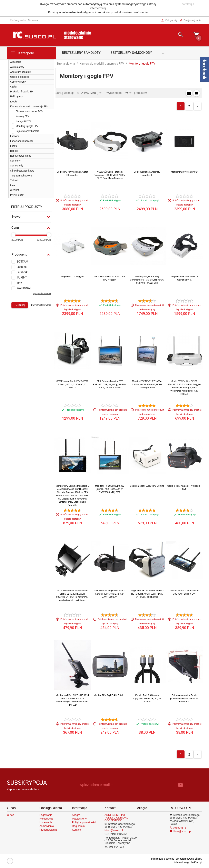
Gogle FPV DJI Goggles (72, 277)
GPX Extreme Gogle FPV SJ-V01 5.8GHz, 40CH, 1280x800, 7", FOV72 (72, 384)
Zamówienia (47, 826)
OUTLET (15, 190)
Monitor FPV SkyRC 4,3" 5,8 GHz (110, 695)
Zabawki (15, 181)
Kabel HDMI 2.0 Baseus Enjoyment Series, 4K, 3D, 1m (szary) (147, 698)
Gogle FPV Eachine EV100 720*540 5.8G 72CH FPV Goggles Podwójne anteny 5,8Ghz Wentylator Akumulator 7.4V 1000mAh (184, 388)
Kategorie (22, 53)
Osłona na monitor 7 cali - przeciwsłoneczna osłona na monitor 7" (184, 698)
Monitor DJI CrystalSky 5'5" (184, 172)
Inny (19, 283)
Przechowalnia (48, 830)
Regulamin (78, 826)
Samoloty (15, 161)
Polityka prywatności (84, 822)
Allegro (76, 815)
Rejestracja (46, 819)
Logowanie (46, 815)
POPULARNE (17, 195)
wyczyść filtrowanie (42, 294)
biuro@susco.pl (114, 830)
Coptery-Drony (18, 82)
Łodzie (14, 146)
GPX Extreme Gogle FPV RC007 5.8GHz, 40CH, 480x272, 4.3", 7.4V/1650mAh (110, 594)
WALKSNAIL (24, 288)
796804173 (178, 828)
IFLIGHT (22, 277)
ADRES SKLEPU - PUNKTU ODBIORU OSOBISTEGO (117, 818)
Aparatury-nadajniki (21, 72)
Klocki (14, 102)
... (163, 53)
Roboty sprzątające (21, 156)
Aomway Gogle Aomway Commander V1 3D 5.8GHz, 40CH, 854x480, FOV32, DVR (147, 280)
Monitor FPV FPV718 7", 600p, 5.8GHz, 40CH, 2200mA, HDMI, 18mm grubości (147, 384)
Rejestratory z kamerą (28, 131)
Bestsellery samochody (131, 53)
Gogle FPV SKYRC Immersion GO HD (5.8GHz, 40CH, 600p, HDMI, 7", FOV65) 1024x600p (147, 594)
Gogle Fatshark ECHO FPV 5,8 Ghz (147, 486)
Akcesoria (16, 62)
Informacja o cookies (163, 859)
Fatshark (22, 272)
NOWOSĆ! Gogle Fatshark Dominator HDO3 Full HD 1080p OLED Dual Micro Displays (110, 175)
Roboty (14, 151)
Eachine (22, 267)
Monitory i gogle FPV (27, 126)
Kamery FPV (22, 116)
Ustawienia (46, 822)
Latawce (15, 136)
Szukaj (20, 305)
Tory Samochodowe (21, 176)
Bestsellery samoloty (81, 53)
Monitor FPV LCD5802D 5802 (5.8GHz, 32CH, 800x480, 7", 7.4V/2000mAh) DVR (110, 489)
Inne (13, 185)
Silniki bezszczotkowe (22, 171)
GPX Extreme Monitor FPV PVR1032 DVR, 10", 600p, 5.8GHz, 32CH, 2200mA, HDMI (110, 384)
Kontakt (77, 830)
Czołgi (14, 87)
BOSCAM (22, 262)
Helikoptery (16, 97)
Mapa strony (79, 819)
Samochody (17, 166)
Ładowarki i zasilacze (22, 141)
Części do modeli (19, 77)
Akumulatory (17, 67)
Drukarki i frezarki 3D (22, 92)
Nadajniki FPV (23, 121)
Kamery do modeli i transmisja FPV (29, 107)
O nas (11, 815)
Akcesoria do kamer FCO (29, 111)
